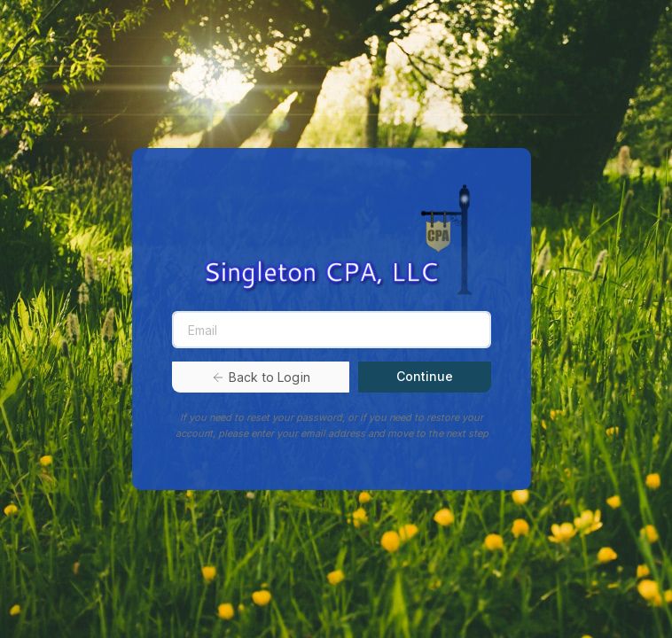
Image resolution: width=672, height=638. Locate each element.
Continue (425, 376)
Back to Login (261, 377)
